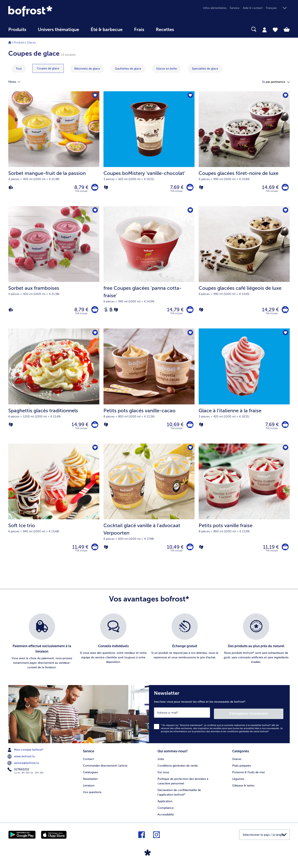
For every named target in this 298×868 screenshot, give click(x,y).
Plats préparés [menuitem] (242, 768)
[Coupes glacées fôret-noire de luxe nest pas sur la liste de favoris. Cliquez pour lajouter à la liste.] (285, 96)
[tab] (264, 30)
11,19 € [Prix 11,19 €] (270, 551)
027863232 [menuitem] (19, 773)
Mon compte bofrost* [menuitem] (26, 753)
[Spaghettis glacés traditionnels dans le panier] (94, 427)
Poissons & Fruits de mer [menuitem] (249, 775)
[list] (149, 646)
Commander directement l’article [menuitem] (105, 768)
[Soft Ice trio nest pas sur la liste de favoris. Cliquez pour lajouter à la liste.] (95, 451)
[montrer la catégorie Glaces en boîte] (166, 69)
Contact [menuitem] (88, 762)
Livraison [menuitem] (89, 788)
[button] (278, 8)
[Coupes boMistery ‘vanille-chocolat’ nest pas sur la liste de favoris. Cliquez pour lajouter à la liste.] (190, 96)
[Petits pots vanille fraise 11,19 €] (244, 509)
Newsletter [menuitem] (90, 782)
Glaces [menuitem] (237, 762)
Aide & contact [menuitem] (253, 8)
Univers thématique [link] (58, 30)
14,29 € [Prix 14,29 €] (269, 311)
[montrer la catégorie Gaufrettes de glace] (128, 69)
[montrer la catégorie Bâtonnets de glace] (87, 69)
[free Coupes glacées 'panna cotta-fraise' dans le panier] (189, 311)
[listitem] (42, 646)
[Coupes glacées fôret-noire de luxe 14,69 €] (244, 149)
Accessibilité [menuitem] (166, 817)
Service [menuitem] (235, 8)
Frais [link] (139, 30)
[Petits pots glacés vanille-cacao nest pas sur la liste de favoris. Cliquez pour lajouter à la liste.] (190, 335)
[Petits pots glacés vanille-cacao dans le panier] (189, 427)
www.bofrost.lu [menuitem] (22, 760)
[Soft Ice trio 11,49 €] (54, 509)
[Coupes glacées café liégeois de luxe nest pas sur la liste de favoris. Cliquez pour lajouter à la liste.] (285, 212)
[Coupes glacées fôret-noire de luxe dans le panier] (285, 188)
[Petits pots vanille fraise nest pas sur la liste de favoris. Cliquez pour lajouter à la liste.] (285, 451)
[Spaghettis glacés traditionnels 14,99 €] (54, 389)
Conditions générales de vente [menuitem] (178, 768)
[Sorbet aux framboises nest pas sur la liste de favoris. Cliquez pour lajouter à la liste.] (95, 212)
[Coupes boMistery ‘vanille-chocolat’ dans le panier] (189, 188)
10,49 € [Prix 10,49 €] (174, 551)
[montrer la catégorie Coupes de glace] (48, 68)
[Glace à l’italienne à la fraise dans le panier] (285, 427)
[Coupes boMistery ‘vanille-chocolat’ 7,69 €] (149, 149)
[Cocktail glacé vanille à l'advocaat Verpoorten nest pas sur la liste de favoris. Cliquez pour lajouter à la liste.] (190, 451)
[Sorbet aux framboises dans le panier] (94, 311)
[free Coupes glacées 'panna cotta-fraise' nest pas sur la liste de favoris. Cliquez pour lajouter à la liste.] (190, 212)
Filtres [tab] (17, 82)
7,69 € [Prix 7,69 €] (176, 188)
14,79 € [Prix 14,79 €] (174, 311)
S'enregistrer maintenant (259, 717)
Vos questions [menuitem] (92, 795)
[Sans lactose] (106, 311)
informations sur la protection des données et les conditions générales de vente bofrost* (221, 735)
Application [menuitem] (165, 804)
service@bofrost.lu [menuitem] (24, 766)
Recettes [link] (165, 30)
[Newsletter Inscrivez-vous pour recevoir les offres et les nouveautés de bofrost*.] (219, 718)
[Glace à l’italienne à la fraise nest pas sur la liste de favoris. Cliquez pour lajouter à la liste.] (285, 335)
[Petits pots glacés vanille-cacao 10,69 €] (149, 389)
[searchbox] (188, 29)
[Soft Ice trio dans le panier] (94, 551)
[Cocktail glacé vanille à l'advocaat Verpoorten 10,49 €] (149, 509)
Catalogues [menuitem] (90, 775)
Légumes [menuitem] (238, 782)
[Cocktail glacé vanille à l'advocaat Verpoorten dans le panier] (189, 551)
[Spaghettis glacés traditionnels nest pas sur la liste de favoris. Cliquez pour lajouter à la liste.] (95, 335)
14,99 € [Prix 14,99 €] (79, 427)
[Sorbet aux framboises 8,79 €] (54, 269)
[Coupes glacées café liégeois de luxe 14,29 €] (244, 269)
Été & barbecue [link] (107, 30)
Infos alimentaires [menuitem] (215, 8)
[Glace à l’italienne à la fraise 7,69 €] (244, 389)
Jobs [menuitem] (161, 762)
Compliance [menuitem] (166, 811)
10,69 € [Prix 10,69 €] (174, 427)
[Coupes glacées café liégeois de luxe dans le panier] (285, 311)
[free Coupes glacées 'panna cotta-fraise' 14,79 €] (149, 269)
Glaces (31, 43)
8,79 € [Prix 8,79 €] (80, 188)
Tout (19, 69)
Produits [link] (17, 30)
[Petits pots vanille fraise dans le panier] (285, 551)
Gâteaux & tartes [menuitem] (243, 788)
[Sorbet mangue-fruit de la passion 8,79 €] (54, 149)
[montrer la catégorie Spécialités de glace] (205, 69)
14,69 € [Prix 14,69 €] (269, 188)
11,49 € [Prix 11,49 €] (79, 551)
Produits (19, 43)
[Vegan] (11, 188)
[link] (50, 11)
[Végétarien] (106, 188)
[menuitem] (17, 32)
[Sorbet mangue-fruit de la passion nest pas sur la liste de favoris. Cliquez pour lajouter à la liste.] (95, 96)
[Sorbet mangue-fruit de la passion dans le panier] (94, 188)
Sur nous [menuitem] (163, 775)
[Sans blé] (111, 311)
